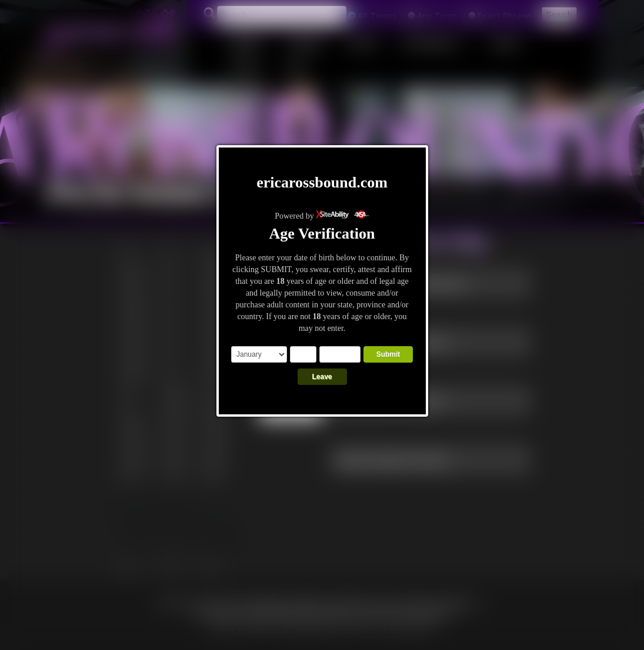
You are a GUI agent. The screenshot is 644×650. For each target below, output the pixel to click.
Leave (322, 377)
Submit (388, 354)
